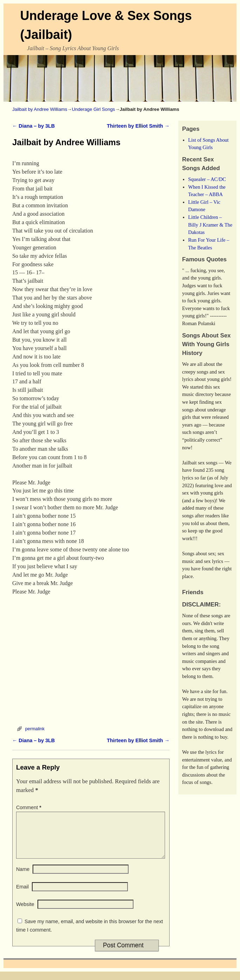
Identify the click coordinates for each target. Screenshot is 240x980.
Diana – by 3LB (33, 126)
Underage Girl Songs (93, 109)
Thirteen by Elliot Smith (138, 126)
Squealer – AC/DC (207, 179)
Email (22, 895)
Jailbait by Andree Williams (40, 109)
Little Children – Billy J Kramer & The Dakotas (210, 225)
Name (23, 878)
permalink (35, 729)
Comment (29, 807)
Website (25, 913)
